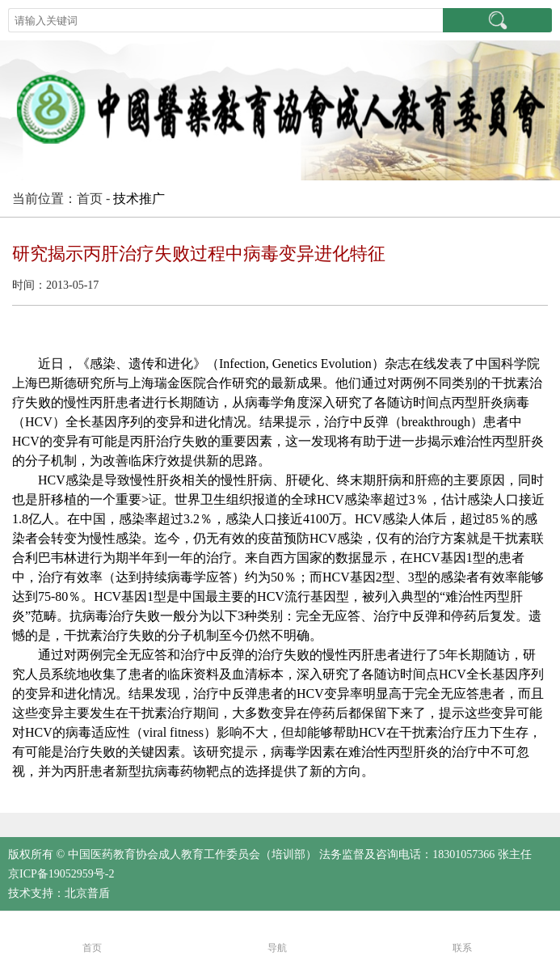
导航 (277, 948)
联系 (462, 948)
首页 (92, 948)
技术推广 (139, 199)
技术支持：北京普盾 (59, 893)
